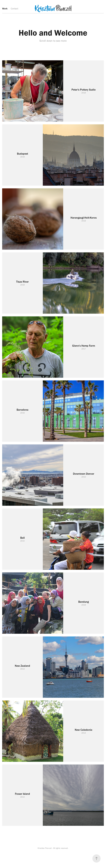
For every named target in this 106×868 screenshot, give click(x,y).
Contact (14, 9)
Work (5, 9)
